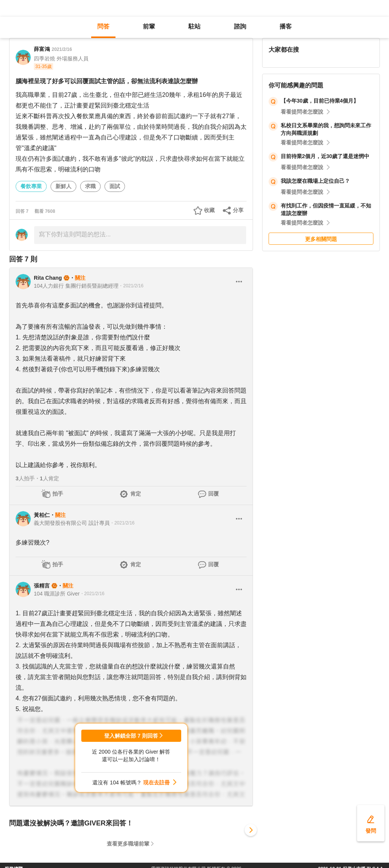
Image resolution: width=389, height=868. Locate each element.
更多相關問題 (321, 239)
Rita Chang (48, 278)
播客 (286, 26)
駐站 (194, 26)
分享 (238, 210)
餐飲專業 (31, 186)
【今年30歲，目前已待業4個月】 (320, 101)
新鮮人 (63, 186)
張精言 (42, 586)
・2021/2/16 (131, 286)
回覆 (213, 494)
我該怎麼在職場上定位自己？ (315, 181)
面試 (115, 186)
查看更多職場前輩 (128, 844)
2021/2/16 (62, 49)
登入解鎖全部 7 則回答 (131, 736)
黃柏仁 (42, 515)
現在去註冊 (157, 782)
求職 (90, 186)
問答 (103, 26)
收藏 (209, 210)
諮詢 (240, 26)
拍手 (58, 494)
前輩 (149, 26)
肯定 (136, 494)
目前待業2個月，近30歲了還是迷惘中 (325, 156)
